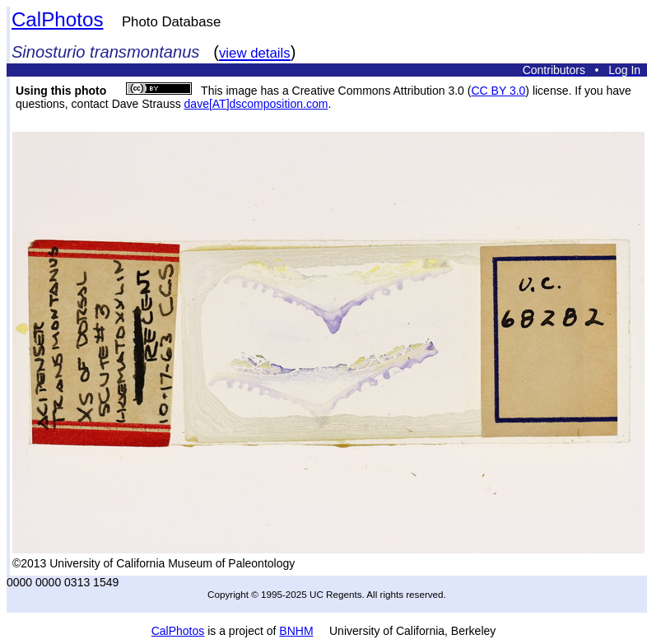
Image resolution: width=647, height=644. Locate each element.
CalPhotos (58, 19)
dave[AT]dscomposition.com (256, 104)
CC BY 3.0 (498, 91)
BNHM (296, 631)
